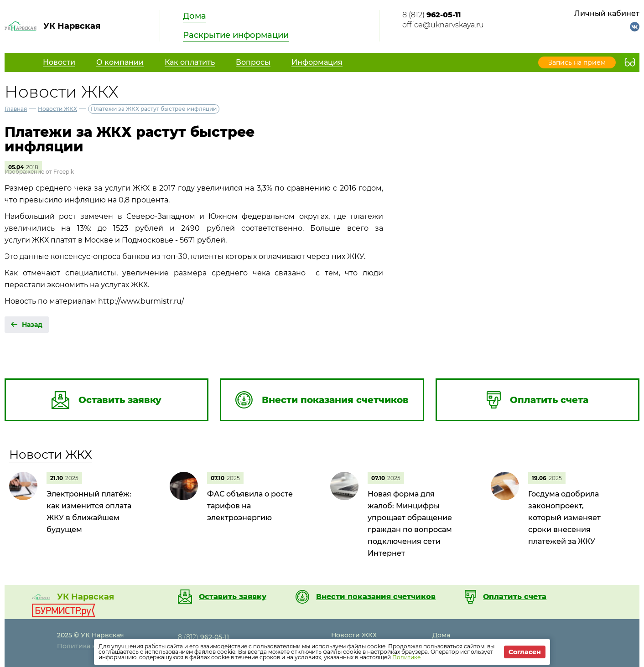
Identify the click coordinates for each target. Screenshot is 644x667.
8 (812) (431, 15)
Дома (195, 16)
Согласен (525, 652)
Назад (32, 325)
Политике (406, 657)
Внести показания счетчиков (376, 597)
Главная (16, 109)
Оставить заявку (233, 597)
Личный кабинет (607, 13)
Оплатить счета (515, 597)
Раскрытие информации (236, 35)
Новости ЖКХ (57, 109)
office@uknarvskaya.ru (443, 25)
